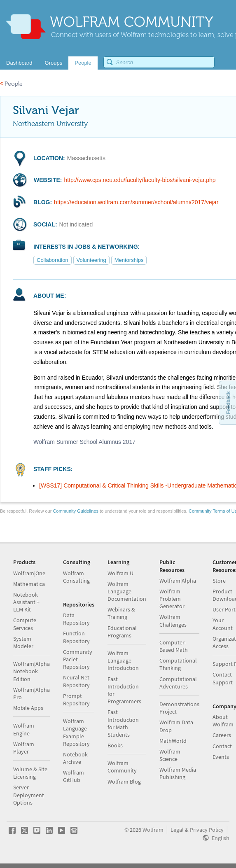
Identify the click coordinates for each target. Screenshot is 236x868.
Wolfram (153, 830)
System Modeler (23, 642)
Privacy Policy (207, 830)
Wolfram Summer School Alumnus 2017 (84, 442)
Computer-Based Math (174, 646)
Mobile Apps (28, 708)
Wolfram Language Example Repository (76, 732)
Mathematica (29, 584)
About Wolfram (223, 721)
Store (219, 581)
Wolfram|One (29, 573)
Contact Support (223, 678)
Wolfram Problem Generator (172, 599)
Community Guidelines (76, 511)
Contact (222, 746)
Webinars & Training (121, 613)
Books (115, 745)
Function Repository (76, 637)
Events (221, 757)
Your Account (223, 624)
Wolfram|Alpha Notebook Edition (32, 671)
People (11, 84)
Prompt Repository (76, 700)
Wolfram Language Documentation (127, 591)
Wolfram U (120, 573)
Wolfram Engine (24, 729)
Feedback (228, 402)
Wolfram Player (24, 748)
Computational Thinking (178, 664)
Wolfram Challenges (173, 621)
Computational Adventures (178, 683)
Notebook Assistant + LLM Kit (26, 602)
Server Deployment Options (29, 795)
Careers (222, 735)
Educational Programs (122, 632)
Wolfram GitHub (74, 776)
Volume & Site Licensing (30, 773)
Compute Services (25, 624)
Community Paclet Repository (78, 659)
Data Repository (76, 619)
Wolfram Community (122, 767)
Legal (177, 830)
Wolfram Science (170, 755)
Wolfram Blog (124, 782)
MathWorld (173, 741)
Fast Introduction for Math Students (123, 723)
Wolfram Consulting (76, 577)
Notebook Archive (75, 758)
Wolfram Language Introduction (123, 660)
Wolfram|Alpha (178, 581)
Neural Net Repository (76, 681)
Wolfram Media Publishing (178, 773)
